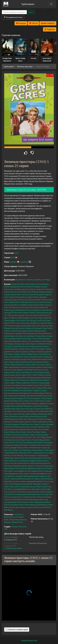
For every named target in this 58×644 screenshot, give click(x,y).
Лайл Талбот (15, 372)
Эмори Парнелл (11, 380)
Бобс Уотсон (44, 481)
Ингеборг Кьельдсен (13, 435)
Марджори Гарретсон (36, 468)
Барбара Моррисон (25, 406)
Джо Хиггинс (17, 375)
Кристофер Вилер (37, 502)
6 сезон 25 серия (11, 543)
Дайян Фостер (25, 471)
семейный (24, 262)
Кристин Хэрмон (33, 479)
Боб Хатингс (45, 315)
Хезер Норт (16, 284)
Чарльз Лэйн (37, 354)
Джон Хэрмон (10, 362)
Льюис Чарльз (10, 479)
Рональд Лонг (23, 380)
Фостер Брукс (29, 336)
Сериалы (38, 280)
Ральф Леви (14, 520)
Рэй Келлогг (18, 514)
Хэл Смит (35, 318)
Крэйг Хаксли (23, 411)
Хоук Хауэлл (46, 364)
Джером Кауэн (18, 300)
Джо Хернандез (29, 494)
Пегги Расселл (39, 497)
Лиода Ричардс (22, 388)
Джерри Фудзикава (42, 377)
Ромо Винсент (27, 372)
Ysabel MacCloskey (41, 406)
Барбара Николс (21, 341)
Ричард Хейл (40, 336)
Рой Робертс (23, 292)
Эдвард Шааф (32, 481)
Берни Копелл (28, 310)
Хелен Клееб (43, 429)
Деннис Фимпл (42, 346)
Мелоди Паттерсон (34, 370)
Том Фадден (9, 344)
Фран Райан (48, 359)
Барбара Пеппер (19, 390)
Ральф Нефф (37, 440)
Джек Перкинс (17, 383)
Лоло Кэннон (22, 492)
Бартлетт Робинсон (45, 289)
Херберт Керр (31, 484)
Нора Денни (9, 341)
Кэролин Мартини (36, 487)
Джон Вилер (19, 414)
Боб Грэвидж (18, 398)
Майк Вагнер (36, 416)
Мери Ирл (23, 453)
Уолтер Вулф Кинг (16, 357)
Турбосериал (28, 4)
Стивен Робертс (37, 375)
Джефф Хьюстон (44, 473)
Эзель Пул (31, 432)
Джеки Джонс (10, 468)
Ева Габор (30, 307)
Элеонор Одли (44, 338)
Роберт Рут (17, 450)
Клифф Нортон (10, 406)
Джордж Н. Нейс (46, 422)
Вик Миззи (9, 510)
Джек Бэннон (20, 287)
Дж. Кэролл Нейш (42, 357)
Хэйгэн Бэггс (40, 401)
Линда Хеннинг (37, 471)
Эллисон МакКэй (30, 448)
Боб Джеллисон (17, 401)
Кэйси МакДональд (17, 484)
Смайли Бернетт (38, 450)
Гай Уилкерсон (10, 326)
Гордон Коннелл (30, 473)
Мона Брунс (24, 463)
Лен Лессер (31, 320)
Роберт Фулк (34, 411)
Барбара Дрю (33, 476)
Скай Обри (17, 499)
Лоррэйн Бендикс (20, 466)
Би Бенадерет (24, 318)
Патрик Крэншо (42, 313)
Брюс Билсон (10, 517)
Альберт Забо (22, 476)
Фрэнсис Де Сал (27, 427)
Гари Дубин (15, 445)
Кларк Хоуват (26, 440)
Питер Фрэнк (22, 468)
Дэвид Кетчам (40, 310)
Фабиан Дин (9, 458)
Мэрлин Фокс (17, 522)
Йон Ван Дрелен (37, 362)
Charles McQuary (33, 507)
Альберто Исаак (17, 505)
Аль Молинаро (31, 458)
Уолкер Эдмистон (18, 370)
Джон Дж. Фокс (34, 326)
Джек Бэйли (37, 359)
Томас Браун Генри (18, 385)
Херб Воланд (42, 396)
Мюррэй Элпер (36, 380)
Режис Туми (29, 357)
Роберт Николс (25, 349)
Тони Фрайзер (23, 461)
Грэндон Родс (26, 359)
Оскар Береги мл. (26, 424)
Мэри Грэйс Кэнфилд (18, 302)
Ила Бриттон (9, 489)
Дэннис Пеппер (44, 458)
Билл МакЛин (47, 409)
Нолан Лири (34, 393)
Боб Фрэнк (32, 367)
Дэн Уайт (27, 375)
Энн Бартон (9, 346)
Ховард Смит (20, 344)
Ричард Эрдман (30, 333)
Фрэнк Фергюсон (33, 364)
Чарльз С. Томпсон (35, 466)
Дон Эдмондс (40, 427)
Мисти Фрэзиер (22, 487)
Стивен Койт (33, 294)
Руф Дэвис (27, 450)
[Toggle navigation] (51, 4)
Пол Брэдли (15, 359)
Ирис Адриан (9, 367)
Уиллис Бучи (31, 346)
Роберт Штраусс (11, 292)
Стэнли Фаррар (17, 455)
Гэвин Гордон (47, 341)
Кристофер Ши (45, 318)
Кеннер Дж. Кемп (22, 315)
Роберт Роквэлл (45, 305)
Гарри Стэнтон (40, 424)
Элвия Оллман (29, 313)
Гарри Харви (41, 432)
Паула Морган (47, 479)
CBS (6, 529)
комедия (13, 262)
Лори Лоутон (17, 497)
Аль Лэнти (14, 463)
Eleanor (23, 507)
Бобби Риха (21, 479)
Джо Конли (14, 471)
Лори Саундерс (30, 455)
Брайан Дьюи (39, 499)
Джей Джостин (40, 442)
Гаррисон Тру (45, 476)
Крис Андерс (21, 481)
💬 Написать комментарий (17, 629)
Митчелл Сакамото (22, 502)
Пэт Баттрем (17, 313)
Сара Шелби (31, 396)
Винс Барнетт (32, 344)
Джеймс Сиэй (29, 383)
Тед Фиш (8, 494)
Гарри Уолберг (31, 414)
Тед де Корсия (10, 294)
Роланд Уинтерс (15, 377)
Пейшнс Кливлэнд (37, 352)
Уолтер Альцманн (11, 424)
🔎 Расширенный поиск (13, 17)
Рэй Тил (42, 302)
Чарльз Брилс (24, 416)
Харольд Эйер (47, 326)
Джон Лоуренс (45, 294)
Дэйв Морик (42, 505)
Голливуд (46, 280)
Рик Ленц (36, 349)
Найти (31, 12)
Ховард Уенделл (46, 292)
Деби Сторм (42, 367)
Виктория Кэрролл (29, 284)
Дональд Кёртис (23, 352)
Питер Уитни (33, 302)
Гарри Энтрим (36, 435)
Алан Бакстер (19, 289)
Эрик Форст (9, 414)
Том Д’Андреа (42, 455)
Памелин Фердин (33, 287)
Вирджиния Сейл (16, 473)
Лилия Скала (17, 331)
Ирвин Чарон (46, 349)
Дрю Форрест (43, 484)
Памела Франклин (18, 364)
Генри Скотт (29, 401)
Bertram (48, 487)
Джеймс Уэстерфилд (19, 305)
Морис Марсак (45, 393)
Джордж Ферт (40, 331)
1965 (17, 253)
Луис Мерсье (29, 419)
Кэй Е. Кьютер (10, 307)
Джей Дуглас (9, 481)
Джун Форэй (40, 307)
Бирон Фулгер (21, 367)
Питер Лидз (38, 372)
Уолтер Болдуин (18, 422)
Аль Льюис (21, 307)
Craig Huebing (16, 437)
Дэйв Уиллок (19, 346)
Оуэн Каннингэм (35, 492)
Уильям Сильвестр (26, 328)
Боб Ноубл (39, 419)
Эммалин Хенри (44, 344)
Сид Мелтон (35, 323)
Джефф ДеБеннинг (23, 489)
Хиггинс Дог (14, 507)
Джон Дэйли (22, 326)
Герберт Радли (33, 385)
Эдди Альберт (33, 297)
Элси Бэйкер (27, 499)
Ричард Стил (26, 445)
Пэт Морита (35, 315)
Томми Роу (28, 497)
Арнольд (25, 323)
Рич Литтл (33, 388)
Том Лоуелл (21, 320)
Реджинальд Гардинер (13, 333)
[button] (13, 548)
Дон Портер (29, 300)
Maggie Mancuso (36, 461)
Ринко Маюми (30, 505)
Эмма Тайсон (10, 487)
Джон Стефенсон (11, 318)
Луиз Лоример (19, 396)
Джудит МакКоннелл (18, 338)
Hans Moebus (9, 388)
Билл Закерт (16, 403)
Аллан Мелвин (43, 284)
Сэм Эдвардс (28, 442)
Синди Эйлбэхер (36, 463)
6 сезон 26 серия (11, 537)
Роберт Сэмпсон (42, 300)
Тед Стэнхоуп (35, 409)
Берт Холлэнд (42, 494)
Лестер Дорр (45, 385)
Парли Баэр (33, 305)
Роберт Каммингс (11, 349)
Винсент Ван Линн (29, 437)
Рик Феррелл (47, 492)
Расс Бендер (14, 427)
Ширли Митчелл (38, 445)
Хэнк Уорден (9, 297)
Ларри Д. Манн (46, 323)
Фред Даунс (36, 489)
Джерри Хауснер (11, 328)
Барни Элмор (10, 432)
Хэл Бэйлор (33, 292)
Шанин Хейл (20, 458)
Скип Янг (12, 492)
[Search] (14, 12)
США (13, 257)
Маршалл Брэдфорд (20, 393)
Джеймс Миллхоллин (29, 429)
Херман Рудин (17, 419)
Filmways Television (19, 527)
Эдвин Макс (42, 388)
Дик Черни (9, 396)
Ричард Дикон (21, 297)
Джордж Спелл (10, 411)
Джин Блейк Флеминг (31, 403)
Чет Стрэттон (29, 398)
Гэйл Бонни (13, 416)
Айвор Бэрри (9, 336)
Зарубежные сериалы (25, 280)
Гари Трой (16, 440)
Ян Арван (25, 435)
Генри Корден (10, 320)
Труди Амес (14, 429)
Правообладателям (29, 640)
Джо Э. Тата (32, 338)
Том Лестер (41, 320)
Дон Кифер (17, 310)
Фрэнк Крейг (21, 432)
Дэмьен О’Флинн (32, 422)
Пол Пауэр (39, 383)
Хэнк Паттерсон (15, 323)
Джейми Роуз (10, 352)
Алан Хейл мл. (31, 289)
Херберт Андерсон (34, 390)
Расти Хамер (17, 494)
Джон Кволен (28, 331)
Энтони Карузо (35, 341)
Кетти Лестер (16, 442)
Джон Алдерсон (15, 354)
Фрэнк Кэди (9, 287)
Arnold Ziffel (46, 507)
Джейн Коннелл (47, 403)
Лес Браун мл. (10, 476)
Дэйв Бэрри (42, 414)
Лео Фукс (19, 336)
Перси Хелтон (22, 294)
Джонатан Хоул (23, 409)
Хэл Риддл (42, 437)
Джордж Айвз (10, 409)
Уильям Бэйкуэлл (44, 333)
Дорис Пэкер (41, 398)
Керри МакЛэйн (46, 411)
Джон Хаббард (28, 377)
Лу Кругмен (48, 466)
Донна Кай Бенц (23, 362)
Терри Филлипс (10, 461)
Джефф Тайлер (16, 448)
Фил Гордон (42, 448)
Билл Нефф (27, 354)
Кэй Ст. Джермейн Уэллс (38, 453)
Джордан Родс (40, 328)
